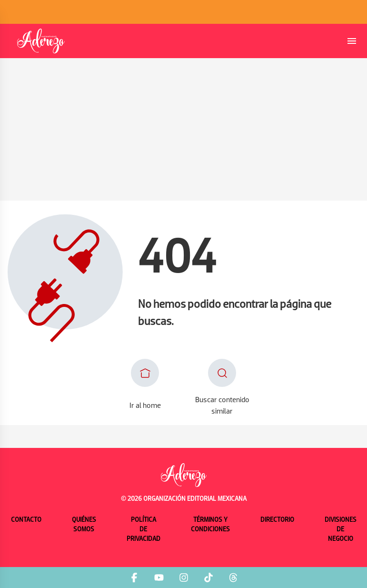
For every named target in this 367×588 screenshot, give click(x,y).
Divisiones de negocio (341, 530)
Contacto (26, 520)
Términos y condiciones (210, 525)
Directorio (277, 520)
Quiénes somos (84, 525)
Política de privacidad (144, 530)
